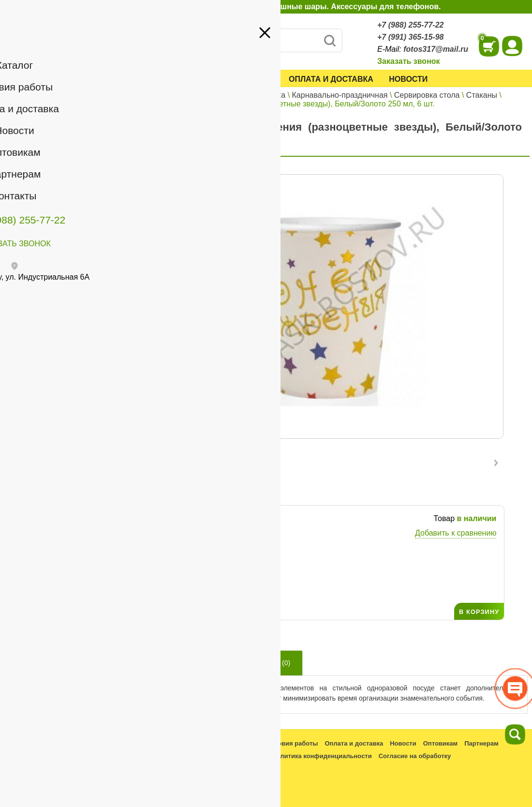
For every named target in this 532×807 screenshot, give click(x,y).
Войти (111, 111)
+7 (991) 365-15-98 (410, 37)
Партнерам (80, 149)
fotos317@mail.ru (436, 49)
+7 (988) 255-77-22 (410, 25)
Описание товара (190, 663)
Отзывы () (270, 663)
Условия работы (236, 79)
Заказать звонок (409, 61)
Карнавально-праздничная (340, 95)
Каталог (165, 79)
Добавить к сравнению (456, 533)
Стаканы (482, 95)
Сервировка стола (427, 95)
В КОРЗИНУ (479, 612)
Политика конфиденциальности (322, 756)
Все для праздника (251, 95)
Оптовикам (33, 149)
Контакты (30, 163)
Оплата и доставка (331, 79)
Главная (162, 95)
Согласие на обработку (415, 756)
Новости (408, 79)
